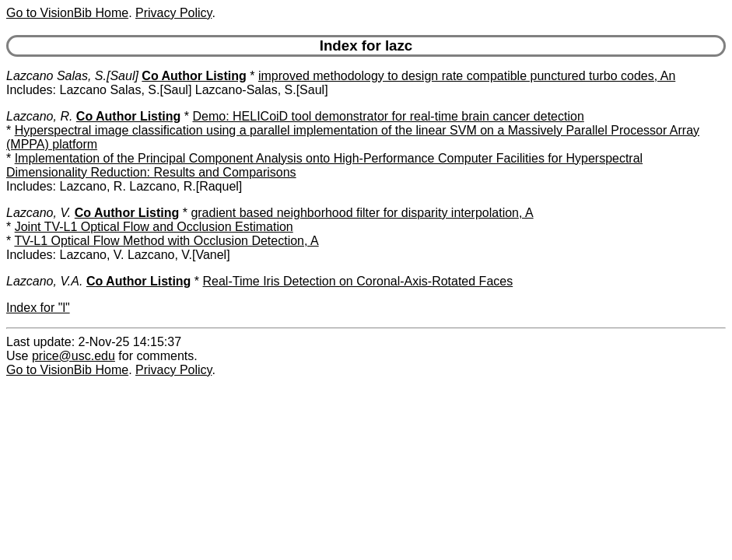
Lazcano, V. (39, 213)
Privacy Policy (173, 13)
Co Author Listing (194, 76)
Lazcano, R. (39, 116)
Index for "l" (38, 308)
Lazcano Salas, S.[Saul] (72, 76)
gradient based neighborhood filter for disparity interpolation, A (362, 213)
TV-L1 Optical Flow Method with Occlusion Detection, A (166, 241)
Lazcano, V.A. (44, 281)
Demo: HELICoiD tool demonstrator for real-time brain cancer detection (388, 116)
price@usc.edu (74, 356)
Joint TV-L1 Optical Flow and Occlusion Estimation (154, 227)
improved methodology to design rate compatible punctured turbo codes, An (467, 76)
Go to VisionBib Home (67, 13)
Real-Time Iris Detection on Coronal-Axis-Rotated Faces (358, 281)
